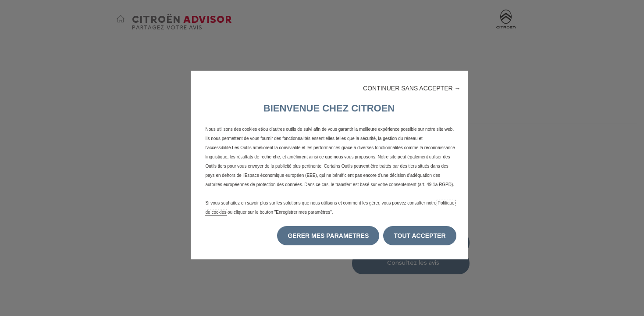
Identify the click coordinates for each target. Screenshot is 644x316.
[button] (412, 88)
